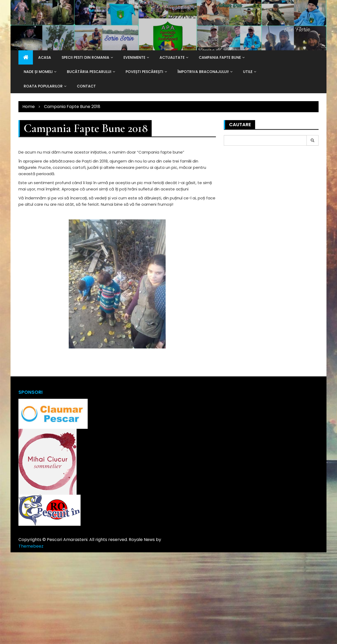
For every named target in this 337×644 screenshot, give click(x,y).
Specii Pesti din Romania (85, 57)
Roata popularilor (43, 86)
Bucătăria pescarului (89, 72)
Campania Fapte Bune (220, 57)
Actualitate (172, 57)
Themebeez (31, 546)
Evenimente (134, 57)
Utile (248, 72)
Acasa (45, 57)
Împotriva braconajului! (203, 72)
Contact (86, 86)
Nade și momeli (38, 72)
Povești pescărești (144, 72)
